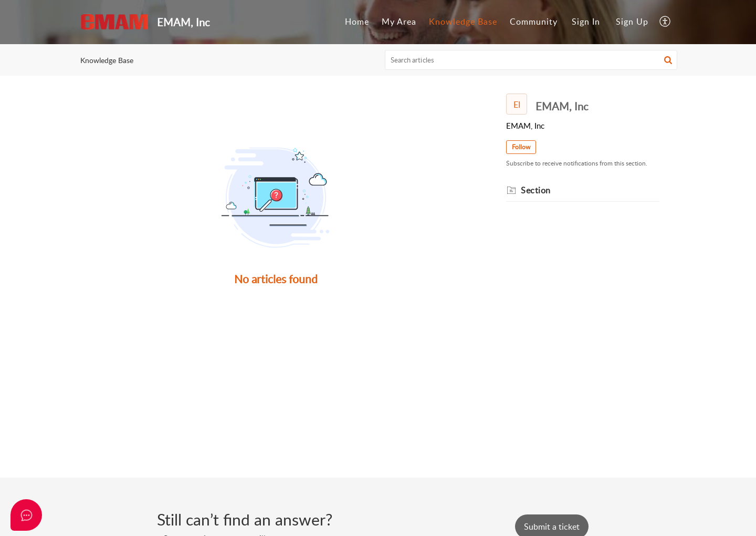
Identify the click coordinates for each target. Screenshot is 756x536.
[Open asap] (26, 515)
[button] (665, 22)
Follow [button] (521, 147)
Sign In (586, 22)
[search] (531, 60)
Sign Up (632, 22)
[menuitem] (357, 22)
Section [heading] (536, 190)
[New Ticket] (552, 527)
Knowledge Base (463, 22)
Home (357, 22)
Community (534, 22)
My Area (399, 22)
